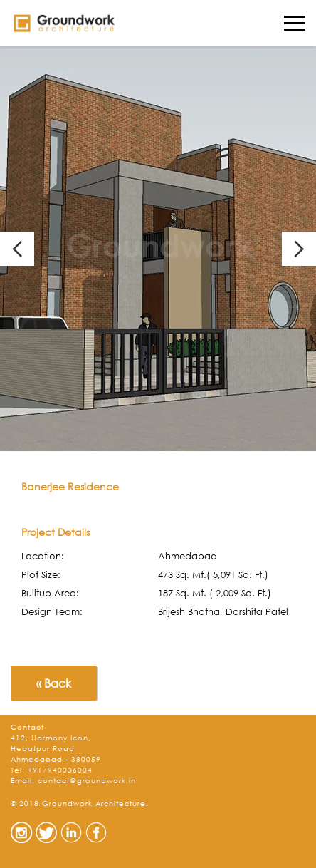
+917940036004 (60, 770)
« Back (54, 683)
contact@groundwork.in (87, 781)
